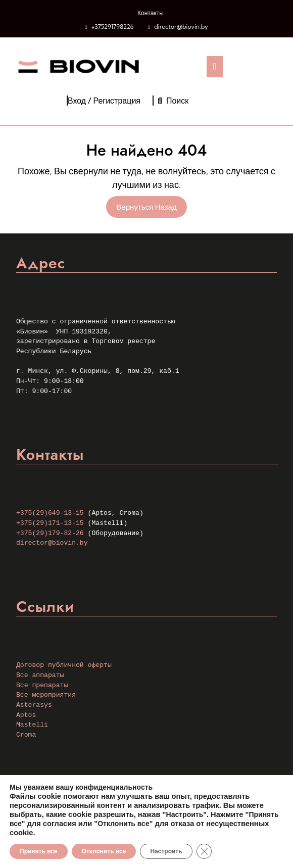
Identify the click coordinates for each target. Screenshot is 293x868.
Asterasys (34, 705)
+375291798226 (113, 27)
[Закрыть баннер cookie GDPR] (204, 851)
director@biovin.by (181, 27)
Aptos (26, 715)
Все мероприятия (46, 695)
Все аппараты (40, 675)
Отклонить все (104, 851)
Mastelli (32, 725)
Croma (26, 735)
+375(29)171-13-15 (50, 523)
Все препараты (42, 685)
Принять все (39, 851)
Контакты (151, 13)
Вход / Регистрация (104, 101)
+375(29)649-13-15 (50, 513)
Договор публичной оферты (64, 665)
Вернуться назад (151, 208)
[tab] (214, 67)
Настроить (166, 851)
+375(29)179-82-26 (50, 533)
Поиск (173, 101)
